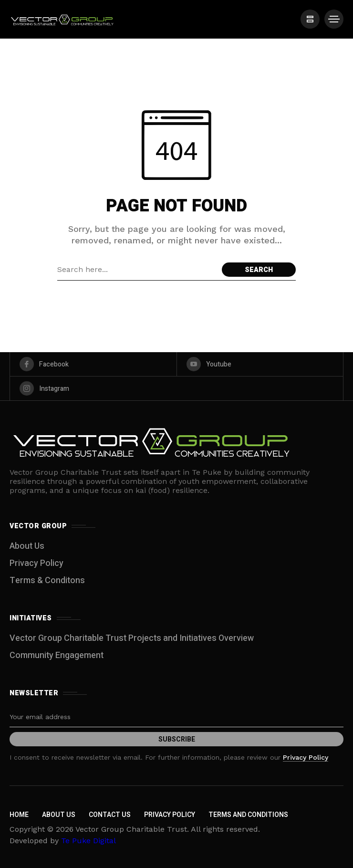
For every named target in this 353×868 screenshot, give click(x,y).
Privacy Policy (36, 563)
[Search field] (137, 270)
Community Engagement (57, 655)
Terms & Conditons (47, 580)
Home (19, 815)
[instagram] (176, 388)
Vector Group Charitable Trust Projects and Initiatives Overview (132, 638)
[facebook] (93, 364)
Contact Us (110, 815)
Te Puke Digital (88, 841)
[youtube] (260, 364)
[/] (310, 19)
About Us (27, 546)
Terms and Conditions (248, 815)
